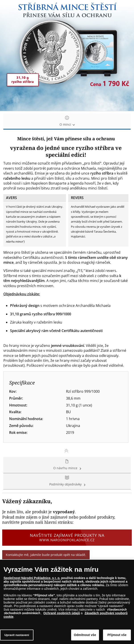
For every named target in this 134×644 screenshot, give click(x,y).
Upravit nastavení (17, 635)
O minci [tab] (67, 121)
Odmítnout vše (85, 635)
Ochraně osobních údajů (62, 613)
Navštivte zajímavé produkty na (67, 537)
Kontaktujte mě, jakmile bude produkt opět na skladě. (46, 555)
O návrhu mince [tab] (67, 465)
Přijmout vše (117, 635)
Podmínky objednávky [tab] (67, 481)
